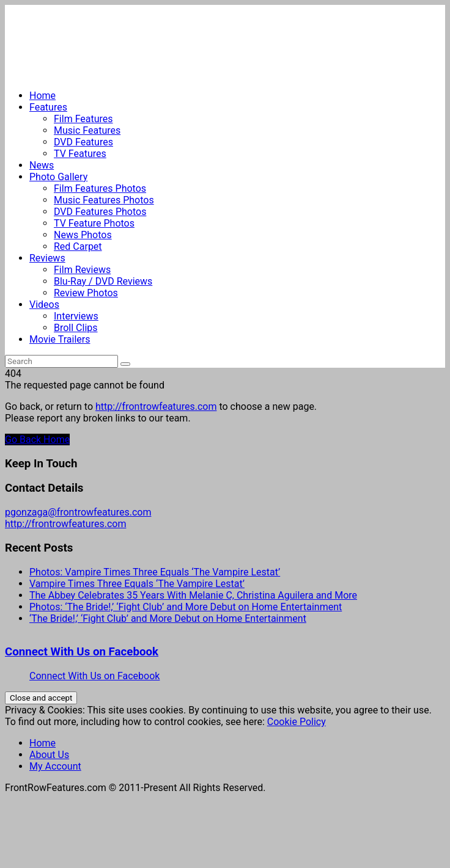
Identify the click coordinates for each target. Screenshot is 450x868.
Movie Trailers (60, 339)
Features (48, 107)
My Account (55, 766)
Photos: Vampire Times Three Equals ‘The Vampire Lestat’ (155, 572)
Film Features (83, 119)
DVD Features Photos (100, 212)
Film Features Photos (100, 188)
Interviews (76, 316)
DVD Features (83, 142)
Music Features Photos (104, 200)
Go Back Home (37, 439)
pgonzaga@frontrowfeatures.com (78, 512)
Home (42, 96)
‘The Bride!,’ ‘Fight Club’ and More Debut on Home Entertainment (168, 618)
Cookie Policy (297, 722)
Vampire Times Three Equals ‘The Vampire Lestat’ (137, 584)
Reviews (47, 258)
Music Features (87, 130)
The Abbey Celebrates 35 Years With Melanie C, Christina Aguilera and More (193, 595)
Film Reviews (82, 270)
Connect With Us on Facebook (82, 652)
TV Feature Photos (94, 223)
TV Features (80, 154)
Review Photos (86, 293)
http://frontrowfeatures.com (156, 407)
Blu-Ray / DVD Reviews (103, 281)
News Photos (83, 235)
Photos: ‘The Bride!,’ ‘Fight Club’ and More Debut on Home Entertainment (186, 607)
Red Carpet (78, 246)
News (42, 165)
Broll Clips (76, 328)
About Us (49, 755)
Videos (44, 305)
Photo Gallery (58, 177)
